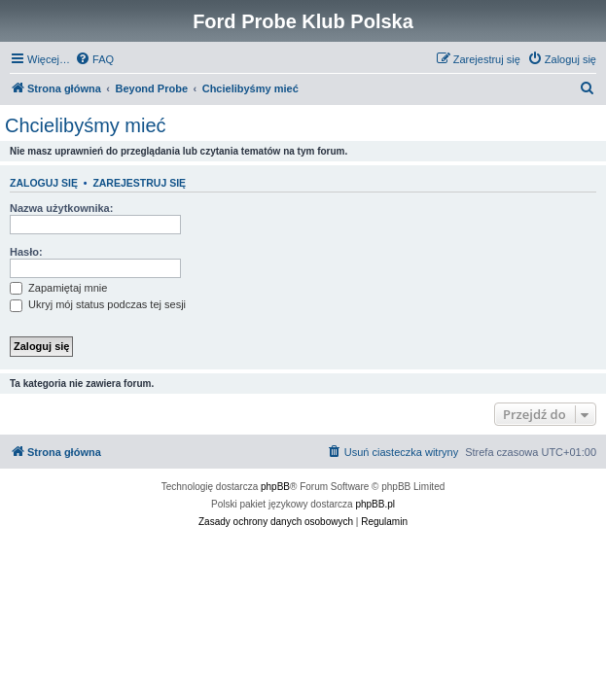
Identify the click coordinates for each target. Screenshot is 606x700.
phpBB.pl (375, 504)
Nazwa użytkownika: (61, 208)
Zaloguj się (44, 183)
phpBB (275, 487)
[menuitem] (94, 59)
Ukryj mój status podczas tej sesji (98, 304)
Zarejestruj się (139, 183)
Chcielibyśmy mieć (86, 125)
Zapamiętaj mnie (58, 288)
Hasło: (26, 252)
